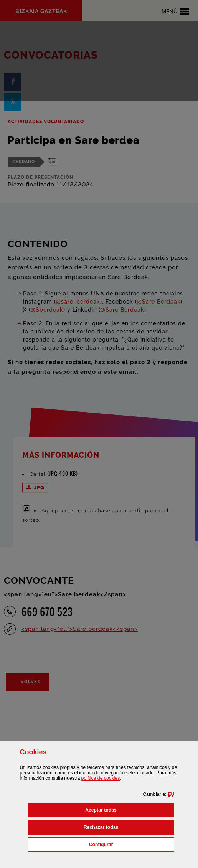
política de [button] (101, 778)
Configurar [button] (132, 844)
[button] (171, 794)
